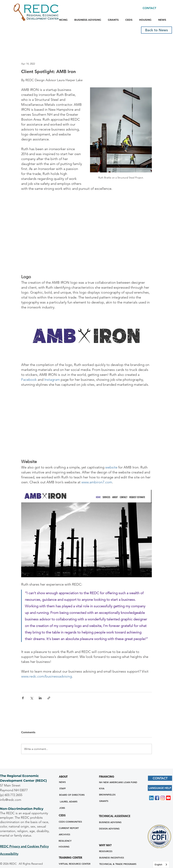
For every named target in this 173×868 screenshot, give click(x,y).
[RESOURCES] (106, 851)
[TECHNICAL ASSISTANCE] (115, 817)
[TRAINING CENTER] (74, 858)
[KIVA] (102, 789)
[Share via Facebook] (23, 698)
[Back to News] (156, 30)
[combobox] (161, 865)
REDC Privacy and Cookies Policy (24, 846)
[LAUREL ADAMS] (69, 802)
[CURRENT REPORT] (69, 828)
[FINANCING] (108, 777)
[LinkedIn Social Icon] (151, 798)
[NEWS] (62, 782)
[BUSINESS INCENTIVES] (111, 858)
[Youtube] (168, 798)
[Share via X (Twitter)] (32, 698)
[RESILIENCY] (65, 841)
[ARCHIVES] (64, 834)
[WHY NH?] (107, 846)
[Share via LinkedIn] (40, 698)
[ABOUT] (65, 777)
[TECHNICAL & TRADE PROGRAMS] (118, 864)
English (158, 865)
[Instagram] (163, 798)
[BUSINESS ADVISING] (110, 822)
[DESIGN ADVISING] (109, 829)
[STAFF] (62, 789)
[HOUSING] (64, 847)
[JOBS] (62, 808)
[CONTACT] (149, 8)
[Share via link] (49, 698)
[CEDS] (64, 816)
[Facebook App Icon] (157, 798)
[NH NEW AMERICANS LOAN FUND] (118, 782)
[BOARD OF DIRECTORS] (72, 795)
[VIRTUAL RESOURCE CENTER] (74, 864)
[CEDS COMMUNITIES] (70, 822)
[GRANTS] (104, 801)
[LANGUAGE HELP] (160, 788)
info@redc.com (11, 800)
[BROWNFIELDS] (107, 795)
